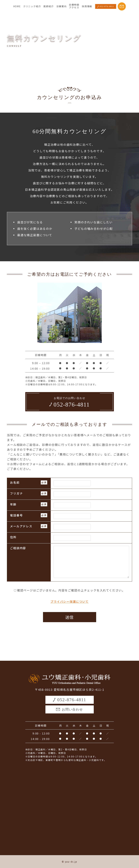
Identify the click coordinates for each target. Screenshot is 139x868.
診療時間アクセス (74, 6)
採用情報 (87, 6)
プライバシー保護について (69, 601)
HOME (17, 6)
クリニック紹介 (32, 6)
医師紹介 (49, 6)
